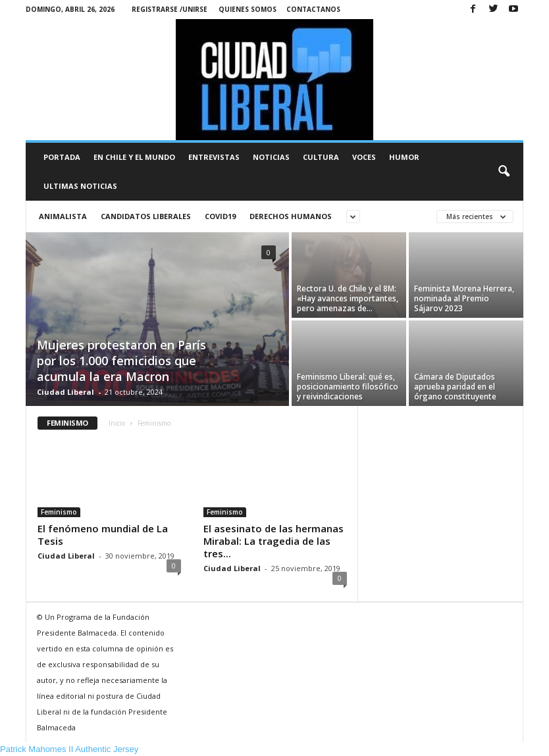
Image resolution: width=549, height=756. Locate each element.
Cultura (321, 157)
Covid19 (220, 216)
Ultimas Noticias (80, 186)
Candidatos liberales (146, 216)
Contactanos (313, 9)
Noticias (271, 157)
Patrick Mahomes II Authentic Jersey (69, 749)
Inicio (117, 423)
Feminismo (59, 512)
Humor (404, 157)
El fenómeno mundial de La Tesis (103, 535)
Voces (364, 157)
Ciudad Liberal (65, 392)
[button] (504, 172)
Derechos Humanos (291, 216)
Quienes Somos (248, 9)
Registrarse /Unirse (170, 9)
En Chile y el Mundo (134, 157)
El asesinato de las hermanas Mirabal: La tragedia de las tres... (274, 541)
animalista (63, 216)
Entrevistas (214, 157)
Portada (62, 157)
